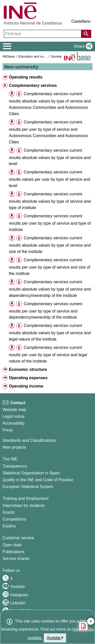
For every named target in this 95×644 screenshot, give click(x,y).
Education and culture (34, 56)
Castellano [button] (81, 21)
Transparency (15, 466)
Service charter (16, 559)
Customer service (18, 538)
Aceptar (55, 638)
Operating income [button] (26, 386)
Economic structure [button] (28, 369)
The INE (10, 459)
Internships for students (24, 506)
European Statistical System (28, 487)
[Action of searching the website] (86, 34)
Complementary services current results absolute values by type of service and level (50, 157)
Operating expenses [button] (28, 378)
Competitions (14, 519)
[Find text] (43, 34)
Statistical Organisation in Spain (31, 473)
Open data (12, 545)
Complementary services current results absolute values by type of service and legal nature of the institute (50, 332)
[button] (82, 46)
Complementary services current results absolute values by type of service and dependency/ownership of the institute (50, 289)
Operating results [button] (26, 77)
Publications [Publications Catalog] (13, 552)
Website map (14, 410)
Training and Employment (26, 498)
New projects (14, 447)
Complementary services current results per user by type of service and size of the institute (50, 267)
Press (8, 430)
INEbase (9, 56)
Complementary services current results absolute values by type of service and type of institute (50, 201)
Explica (9, 526)
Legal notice (13, 416)
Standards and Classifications (29, 440)
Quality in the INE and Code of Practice (38, 480)
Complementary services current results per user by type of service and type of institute (50, 223)
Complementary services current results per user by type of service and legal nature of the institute (48, 354)
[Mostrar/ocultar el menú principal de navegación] (7, 46)
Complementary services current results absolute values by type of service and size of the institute (50, 245)
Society (56, 56)
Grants (9, 512)
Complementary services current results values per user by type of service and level (50, 179)
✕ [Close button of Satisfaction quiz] (91, 621)
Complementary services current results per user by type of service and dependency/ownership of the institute (45, 311)
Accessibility (14, 423)
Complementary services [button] (33, 85)
